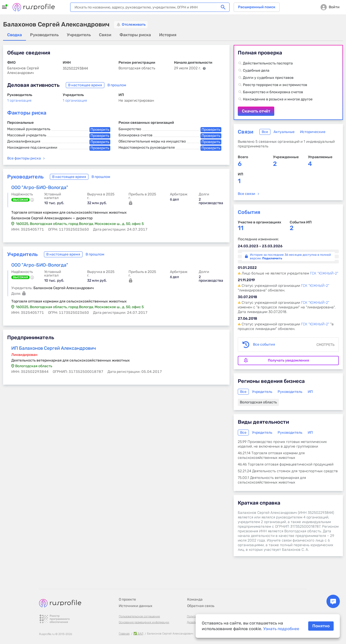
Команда (195, 585)
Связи (245, 132)
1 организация (19, 101)
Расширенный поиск (257, 7)
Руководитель (25, 177)
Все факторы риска (24, 158)
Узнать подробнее (281, 629)
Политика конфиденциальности (208, 602)
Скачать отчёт (288, 82)
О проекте (127, 585)
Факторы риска (27, 113)
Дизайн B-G (195, 608)
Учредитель (22, 254)
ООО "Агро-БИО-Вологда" (40, 187)
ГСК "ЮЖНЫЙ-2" (324, 273)
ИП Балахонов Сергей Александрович (54, 348)
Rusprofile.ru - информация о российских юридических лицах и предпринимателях (34, 7)
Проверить (100, 130)
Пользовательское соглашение (139, 602)
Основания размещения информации (144, 608)
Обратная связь (201, 592)
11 (241, 228)
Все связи (247, 194)
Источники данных (136, 592)
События (249, 212)
